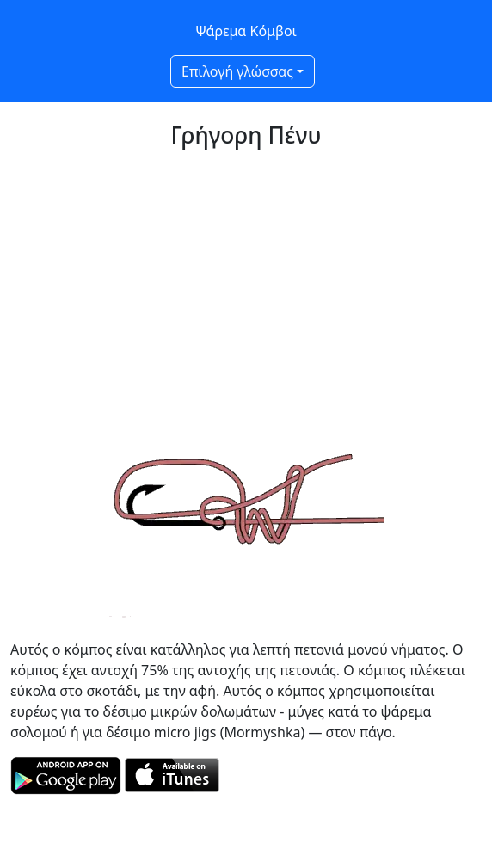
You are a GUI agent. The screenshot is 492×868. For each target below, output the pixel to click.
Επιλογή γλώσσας (237, 71)
